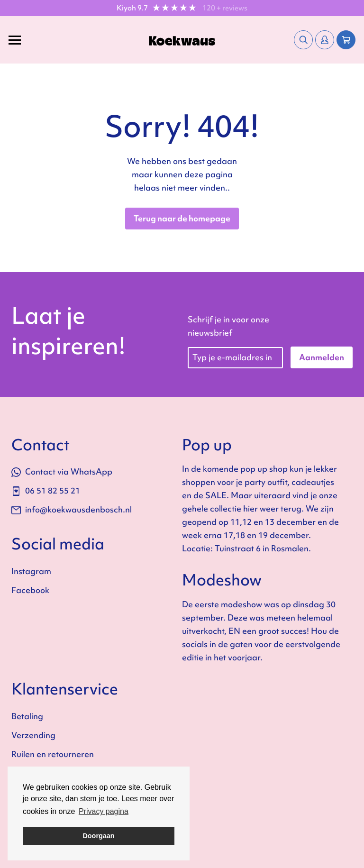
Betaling (27, 716)
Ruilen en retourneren (53, 754)
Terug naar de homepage (182, 218)
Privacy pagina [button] (104, 811)
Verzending (33, 735)
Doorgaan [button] (98, 836)
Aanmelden (322, 357)
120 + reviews (225, 8)
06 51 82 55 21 (46, 490)
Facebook (30, 590)
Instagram (31, 571)
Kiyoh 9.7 (132, 8)
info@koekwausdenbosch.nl (72, 509)
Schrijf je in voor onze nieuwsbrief (228, 326)
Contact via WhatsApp (62, 471)
